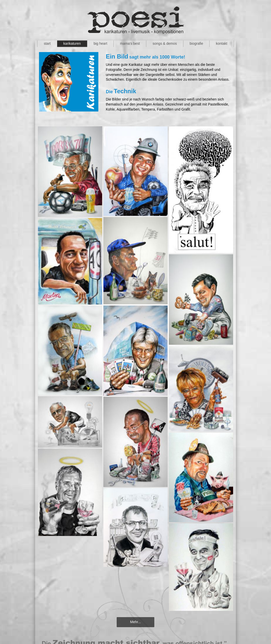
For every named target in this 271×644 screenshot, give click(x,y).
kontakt (221, 43)
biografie (196, 43)
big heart (100, 43)
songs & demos (165, 43)
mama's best (130, 43)
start (47, 43)
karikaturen (72, 43)
